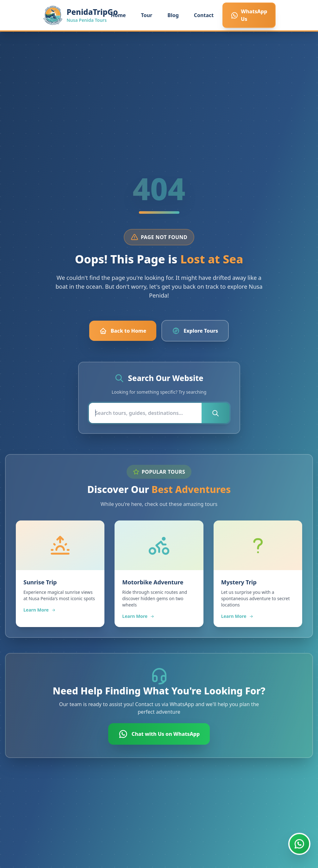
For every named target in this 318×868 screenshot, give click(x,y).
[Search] (145, 413)
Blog (173, 15)
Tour (147, 15)
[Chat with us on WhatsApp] (299, 844)
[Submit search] (215, 413)
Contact (204, 15)
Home (118, 15)
